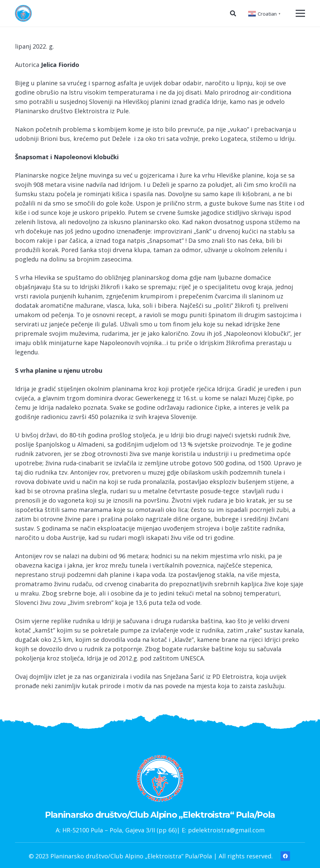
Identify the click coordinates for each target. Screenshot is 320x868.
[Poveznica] (23, 13)
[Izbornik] (300, 13)
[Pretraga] (233, 13)
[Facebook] (285, 856)
